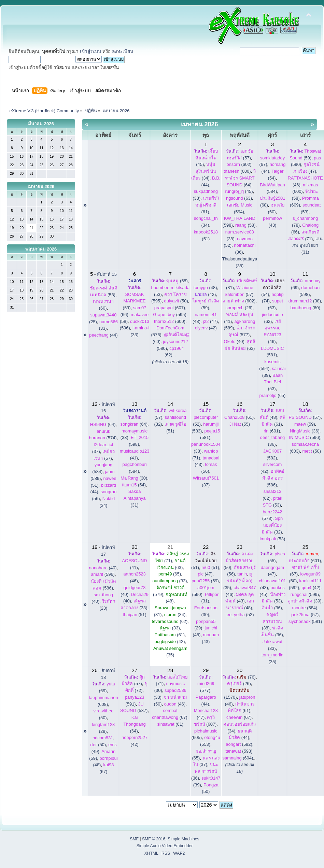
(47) (210, 321)
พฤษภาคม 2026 (41, 249)
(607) (170, 308)
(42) (205, 294)
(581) (305, 621)
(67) (239, 717)
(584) (305, 608)
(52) (240, 615)
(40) (234, 341)
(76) (246, 677)
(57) (305, 417)
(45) (207, 158)
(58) (245, 225)
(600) (237, 171)
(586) (273, 478)
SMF (134, 839)
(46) (175, 704)
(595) (170, 315)
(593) (239, 751)
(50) (176, 301)
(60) (305, 308)
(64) (240, 178)
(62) (170, 621)
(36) (305, 431)
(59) (134, 301)
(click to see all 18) (170, 362)
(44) (103, 335)
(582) (239, 744)
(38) (305, 301)
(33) (170, 581)
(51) (135, 615)
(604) (238, 758)
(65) (273, 395)
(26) (239, 308)
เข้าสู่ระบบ (90, 51)
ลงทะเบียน (123, 51)
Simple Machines (184, 839)
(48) (205, 288)
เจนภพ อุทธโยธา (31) (307, 246)
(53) (273, 382)
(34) (204, 171)
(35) (238, 581)
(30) (134, 478)
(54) (273, 288)
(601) (272, 431)
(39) (305, 601)
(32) (272, 525)
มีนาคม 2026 (41, 124)
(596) (305, 437)
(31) (135, 498)
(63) (239, 198)
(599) (305, 594)
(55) (240, 424)
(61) (207, 205)
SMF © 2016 (154, 839)
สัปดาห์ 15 (107, 274)
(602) (239, 164)
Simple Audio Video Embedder (165, 846)
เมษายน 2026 (41, 187)
